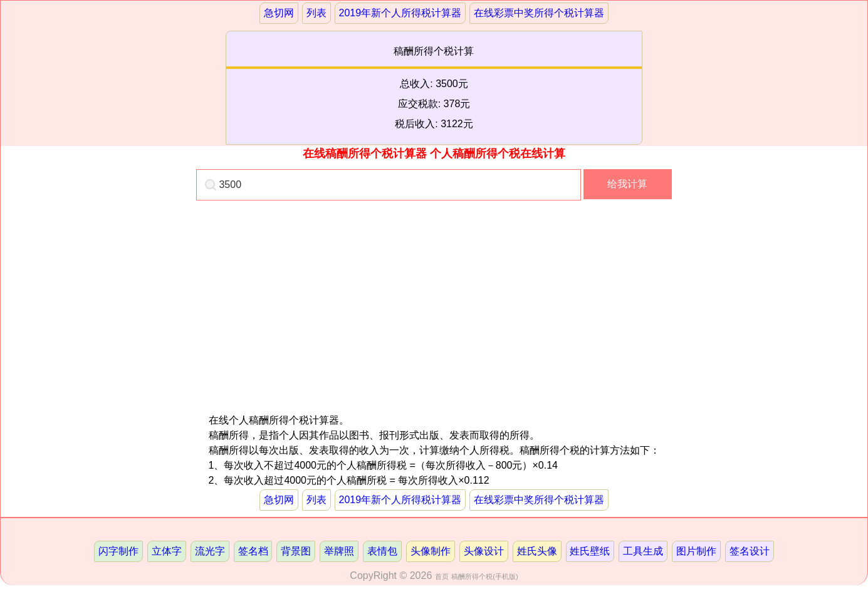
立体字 (167, 551)
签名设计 (750, 551)
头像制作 (431, 551)
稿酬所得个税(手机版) (484, 576)
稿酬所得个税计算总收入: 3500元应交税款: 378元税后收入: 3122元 (434, 87)
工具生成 (643, 551)
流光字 (210, 551)
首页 (442, 576)
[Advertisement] (321, 325)
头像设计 (484, 551)
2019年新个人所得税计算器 (400, 13)
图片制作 (696, 551)
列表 (316, 13)
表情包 (382, 551)
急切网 (279, 13)
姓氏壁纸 (590, 551)
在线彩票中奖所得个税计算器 (539, 13)
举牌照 (339, 551)
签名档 (253, 551)
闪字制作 (118, 551)
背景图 (296, 551)
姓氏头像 (537, 551)
